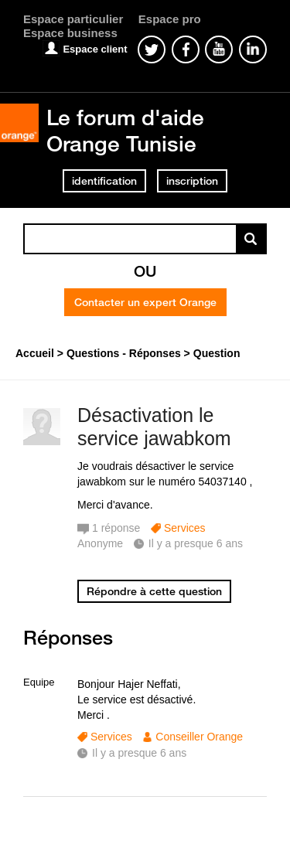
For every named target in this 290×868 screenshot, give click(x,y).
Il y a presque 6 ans (139, 753)
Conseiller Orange (199, 737)
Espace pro (170, 19)
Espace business (70, 33)
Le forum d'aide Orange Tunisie (125, 130)
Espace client (95, 49)
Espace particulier (73, 19)
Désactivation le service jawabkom (154, 427)
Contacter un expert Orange (145, 302)
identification (104, 181)
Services (185, 528)
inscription (192, 181)
